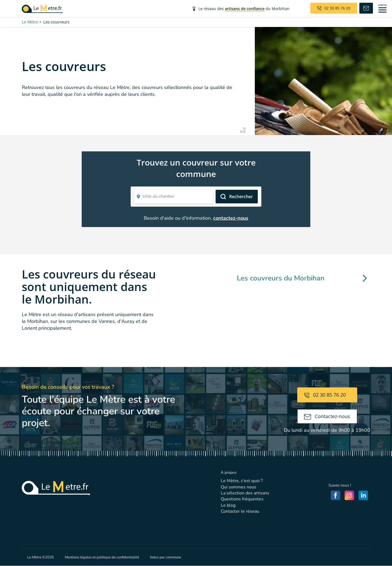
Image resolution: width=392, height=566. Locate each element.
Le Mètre (30, 22)
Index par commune (166, 557)
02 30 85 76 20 (325, 395)
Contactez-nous (327, 416)
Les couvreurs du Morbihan (302, 278)
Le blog (228, 505)
